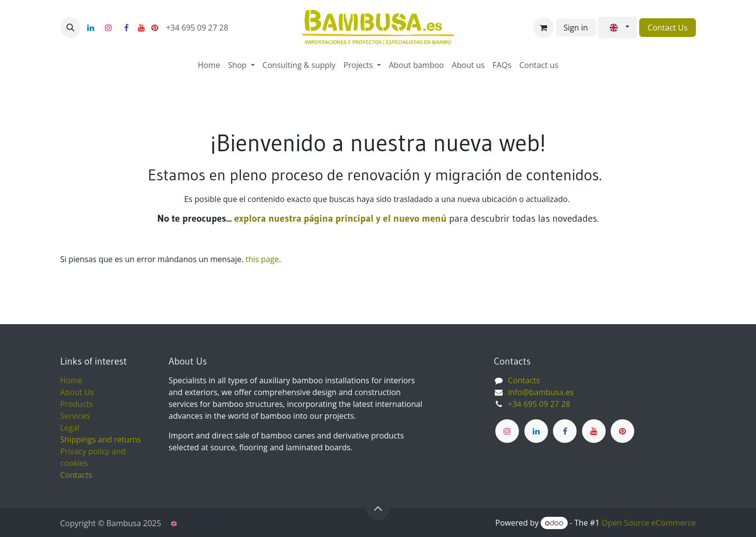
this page (262, 259)
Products (76, 404)
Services (75, 416)
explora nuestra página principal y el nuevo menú (339, 218)
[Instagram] (108, 28)
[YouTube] (141, 28)
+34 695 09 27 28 (198, 28)
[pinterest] (155, 28)
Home (71, 380)
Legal (70, 428)
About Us (77, 392)
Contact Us (668, 28)
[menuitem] (209, 65)
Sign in (576, 28)
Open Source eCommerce (649, 523)
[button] (70, 28)
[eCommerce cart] (544, 28)
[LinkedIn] (91, 28)
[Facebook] (126, 28)
